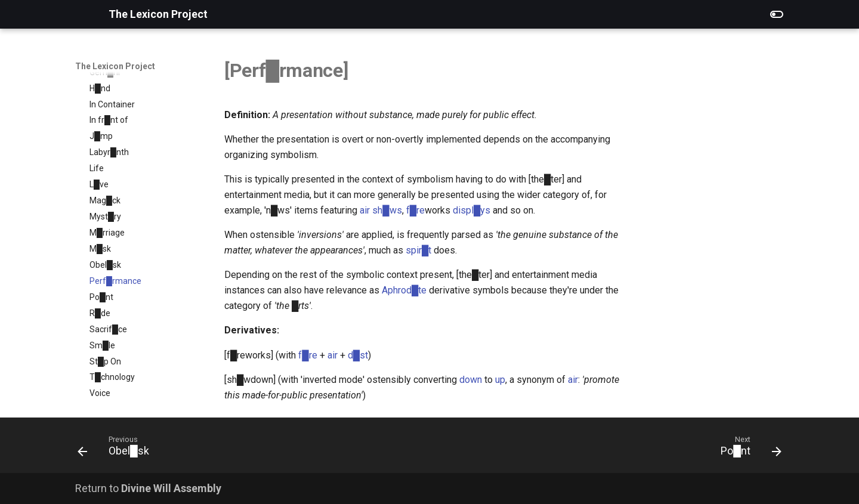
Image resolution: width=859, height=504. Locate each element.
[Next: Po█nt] (747, 449)
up (500, 380)
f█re (415, 210)
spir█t (418, 250)
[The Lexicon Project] (82, 14)
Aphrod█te (404, 290)
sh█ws (387, 210)
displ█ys (472, 210)
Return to (148, 488)
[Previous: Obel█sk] (117, 449)
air (365, 210)
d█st (358, 355)
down (471, 380)
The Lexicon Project (115, 66)
